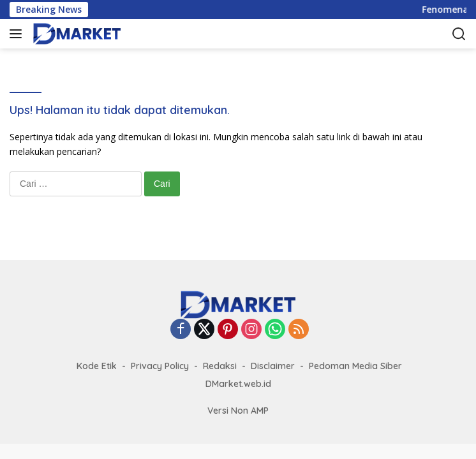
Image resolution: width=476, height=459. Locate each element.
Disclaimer (273, 366)
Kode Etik (97, 366)
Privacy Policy (160, 366)
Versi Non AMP (238, 411)
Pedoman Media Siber (355, 366)
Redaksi (220, 366)
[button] (18, 34)
